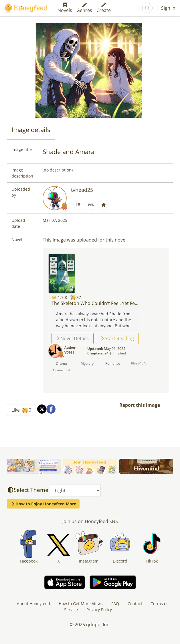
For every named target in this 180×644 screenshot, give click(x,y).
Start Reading (117, 338)
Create (104, 8)
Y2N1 (69, 353)
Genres (84, 8)
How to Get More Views (81, 604)
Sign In (168, 8)
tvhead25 (82, 190)
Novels (65, 8)
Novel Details (73, 338)
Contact (135, 604)
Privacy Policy (99, 610)
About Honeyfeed (33, 604)
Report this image (140, 405)
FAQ (115, 604)
